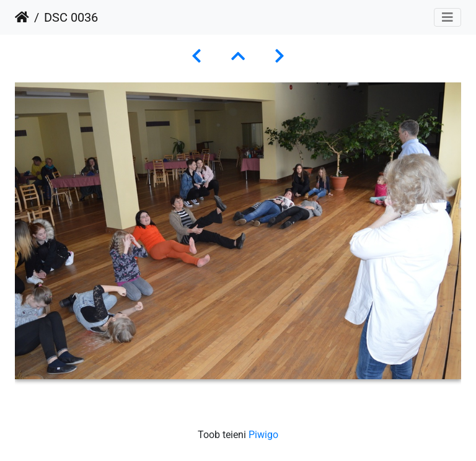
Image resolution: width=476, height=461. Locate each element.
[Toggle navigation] (447, 17)
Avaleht (22, 17)
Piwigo (263, 435)
